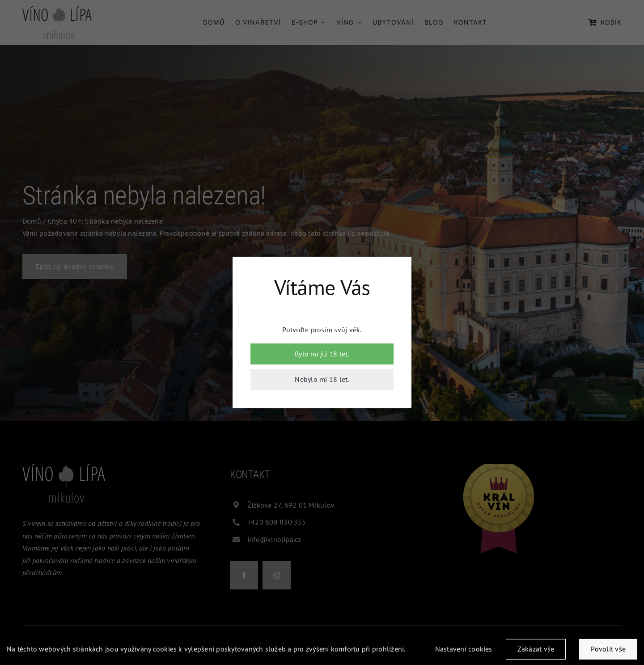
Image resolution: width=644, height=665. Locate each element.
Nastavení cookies (464, 652)
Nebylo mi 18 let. (322, 379)
